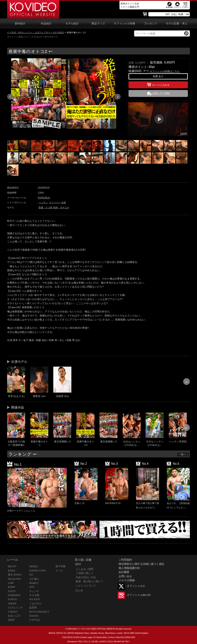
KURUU (46, 198)
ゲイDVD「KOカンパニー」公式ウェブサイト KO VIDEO (36, 33)
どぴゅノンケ (15, 608)
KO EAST (35, 599)
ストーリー (55, 203)
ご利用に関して (85, 573)
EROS (12, 571)
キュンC (34, 591)
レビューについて (86, 586)
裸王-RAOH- (15, 575)
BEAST (12, 566)
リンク (79, 591)
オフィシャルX (136, 586)
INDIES (34, 566)
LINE (11, 583)
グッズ (59, 571)
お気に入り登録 (161, 93)
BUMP (12, 587)
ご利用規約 (125, 560)
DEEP (11, 620)
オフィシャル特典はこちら (165, 71)
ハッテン (43, 203)
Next (118, 97)
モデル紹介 (72, 24)
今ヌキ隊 (34, 595)
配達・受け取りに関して (90, 581)
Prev (10, 97)
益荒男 (33, 608)
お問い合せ (125, 576)
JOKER (12, 604)
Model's (34, 583)
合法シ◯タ (14, 616)
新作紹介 (20, 24)
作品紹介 (46, 24)
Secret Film (14, 579)
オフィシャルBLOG (139, 595)
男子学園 (60, 566)
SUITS (12, 591)
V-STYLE (35, 620)
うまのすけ (35, 604)
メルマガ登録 (127, 580)
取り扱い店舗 (83, 560)
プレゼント (151, 24)
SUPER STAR (37, 571)
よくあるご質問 (85, 569)
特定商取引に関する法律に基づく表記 (141, 564)
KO (40, 198)
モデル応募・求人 (177, 24)
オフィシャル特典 (124, 24)
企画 (63, 203)
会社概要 (124, 572)
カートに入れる (158, 84)
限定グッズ (98, 24)
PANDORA (14, 595)
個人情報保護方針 (129, 568)
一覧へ (183, 454)
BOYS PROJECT (39, 612)
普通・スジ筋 (45, 208)
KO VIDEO (82, 629)
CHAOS (34, 616)
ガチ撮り (34, 579)
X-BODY (13, 612)
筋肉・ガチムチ (61, 208)
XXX (32, 587)
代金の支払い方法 (86, 577)
